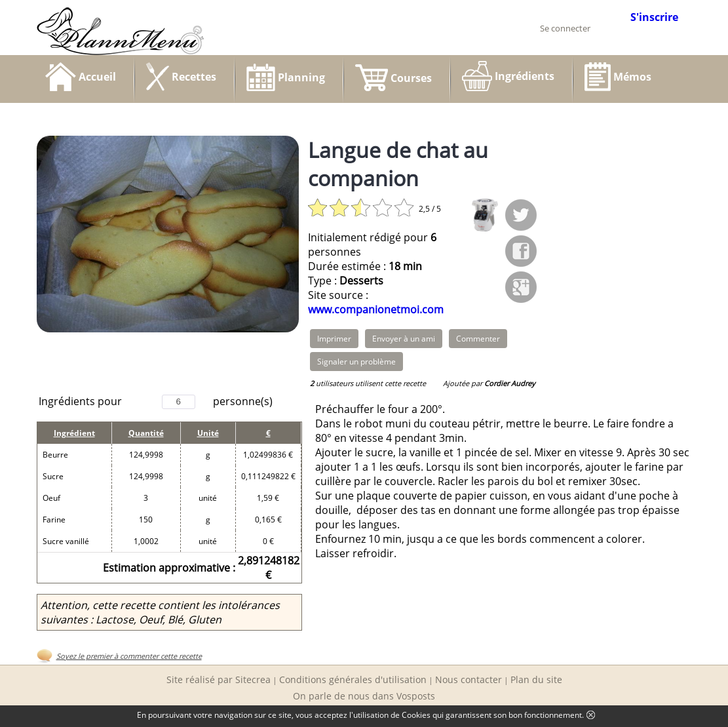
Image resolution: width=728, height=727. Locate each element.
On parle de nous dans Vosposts (364, 696)
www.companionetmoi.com (376, 309)
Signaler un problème (356, 362)
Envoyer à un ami (404, 339)
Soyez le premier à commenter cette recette (129, 656)
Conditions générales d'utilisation (353, 679)
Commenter (478, 339)
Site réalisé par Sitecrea (219, 679)
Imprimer (334, 339)
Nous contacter (469, 679)
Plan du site (536, 679)
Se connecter (565, 28)
